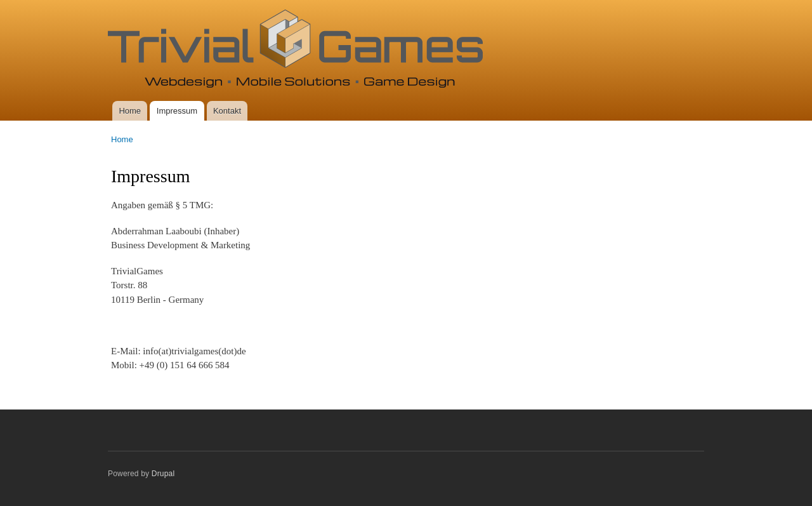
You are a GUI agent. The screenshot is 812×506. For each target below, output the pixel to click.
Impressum (177, 111)
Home (130, 111)
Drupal (163, 474)
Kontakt (227, 111)
